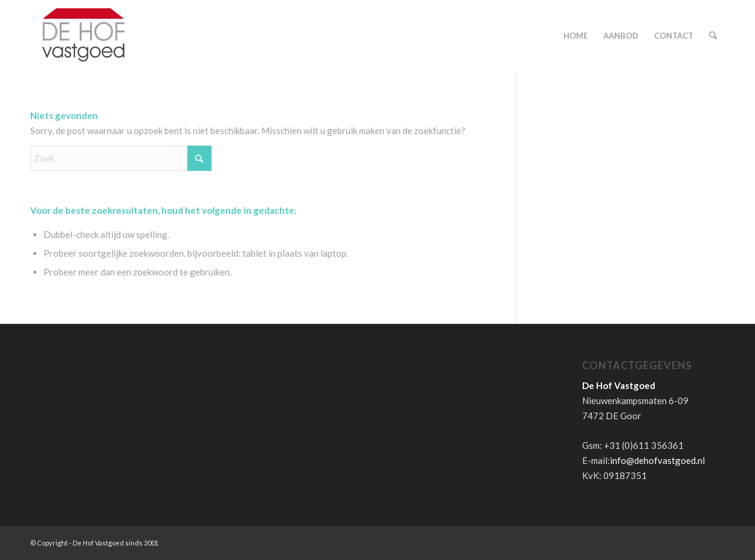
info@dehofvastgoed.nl (657, 460)
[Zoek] (713, 36)
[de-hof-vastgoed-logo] (84, 36)
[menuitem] (575, 36)
